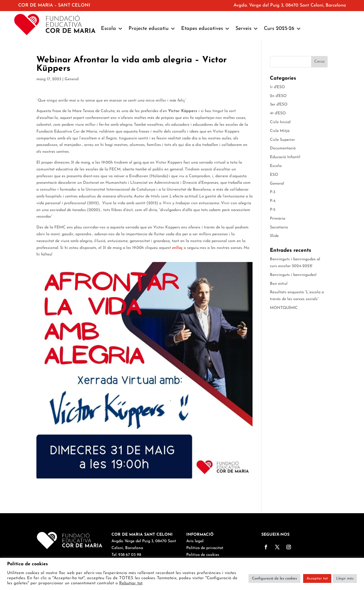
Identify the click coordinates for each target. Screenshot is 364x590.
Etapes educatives (205, 29)
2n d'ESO (278, 96)
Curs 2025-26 (283, 29)
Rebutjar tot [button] (131, 583)
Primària (278, 219)
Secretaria (279, 227)
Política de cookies (203, 555)
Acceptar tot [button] (317, 578)
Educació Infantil (285, 157)
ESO (274, 175)
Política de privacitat (205, 548)
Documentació (283, 148)
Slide (274, 236)
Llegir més (345, 578)
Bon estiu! (279, 284)
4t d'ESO (278, 113)
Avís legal (195, 541)
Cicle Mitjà (280, 131)
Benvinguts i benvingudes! (293, 275)
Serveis (247, 29)
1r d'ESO (277, 87)
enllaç (177, 248)
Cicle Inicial (280, 122)
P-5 (273, 210)
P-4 (273, 201)
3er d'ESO (279, 105)
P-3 (273, 192)
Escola (112, 29)
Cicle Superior (282, 140)
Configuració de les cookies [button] (274, 578)
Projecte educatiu (152, 29)
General (72, 79)
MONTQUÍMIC (284, 308)
